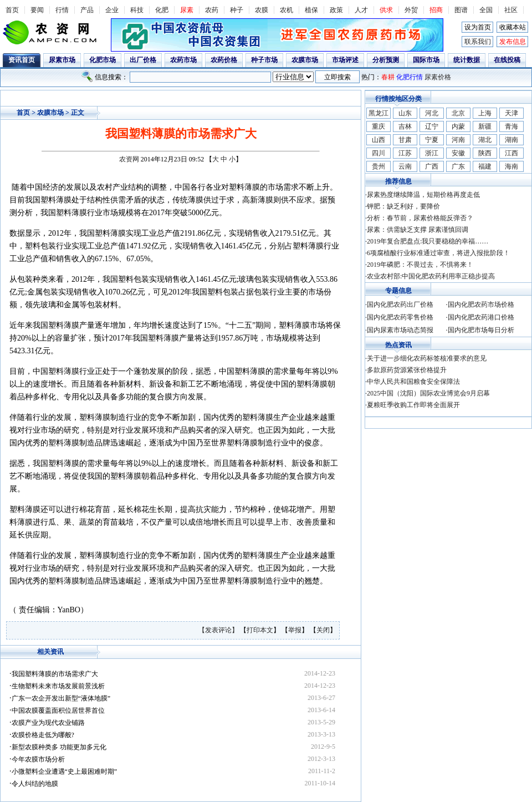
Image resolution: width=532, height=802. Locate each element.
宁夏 (432, 140)
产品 (87, 10)
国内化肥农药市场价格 (481, 304)
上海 (485, 113)
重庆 (378, 126)
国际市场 (426, 60)
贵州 (378, 166)
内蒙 (458, 126)
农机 (287, 10)
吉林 (405, 126)
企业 (112, 10)
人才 (361, 10)
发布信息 (513, 42)
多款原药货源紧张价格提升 (407, 370)
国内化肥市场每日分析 (481, 330)
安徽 (458, 153)
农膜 (262, 10)
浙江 (432, 153)
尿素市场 (62, 60)
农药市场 (183, 60)
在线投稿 (507, 60)
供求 (386, 10)
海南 (511, 166)
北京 (458, 113)
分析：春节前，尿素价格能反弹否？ (420, 218)
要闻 (37, 10)
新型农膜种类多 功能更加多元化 (59, 747)
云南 (405, 166)
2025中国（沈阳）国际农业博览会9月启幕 (428, 393)
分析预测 (386, 60)
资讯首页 (22, 60)
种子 (237, 10)
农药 (212, 10)
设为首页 (478, 27)
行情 (62, 10)
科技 (137, 10)
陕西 (485, 153)
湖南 (511, 140)
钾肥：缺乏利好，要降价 (403, 206)
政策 (336, 10)
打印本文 (260, 630)
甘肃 (405, 140)
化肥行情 (410, 77)
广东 (458, 166)
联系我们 (478, 42)
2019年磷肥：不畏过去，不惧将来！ (420, 265)
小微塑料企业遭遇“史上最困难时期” (65, 771)
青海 (511, 126)
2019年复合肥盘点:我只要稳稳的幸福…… (428, 241)
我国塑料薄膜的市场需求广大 (55, 674)
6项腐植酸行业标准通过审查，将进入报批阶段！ (438, 253)
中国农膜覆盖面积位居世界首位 (58, 710)
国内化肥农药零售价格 (400, 317)
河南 (458, 140)
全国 (486, 10)
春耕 (388, 77)
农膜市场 (305, 60)
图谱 (461, 10)
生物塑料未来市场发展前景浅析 (58, 686)
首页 (12, 10)
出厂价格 (143, 60)
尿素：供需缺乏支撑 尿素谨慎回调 (418, 230)
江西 (511, 153)
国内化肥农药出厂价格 (400, 304)
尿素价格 (438, 77)
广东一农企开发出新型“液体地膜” (61, 698)
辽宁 (432, 126)
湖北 (485, 140)
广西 (432, 166)
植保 (311, 10)
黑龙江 (378, 113)
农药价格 (224, 60)
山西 (378, 140)
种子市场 (264, 60)
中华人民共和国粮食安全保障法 (413, 382)
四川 (378, 153)
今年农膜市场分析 (38, 759)
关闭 (323, 630)
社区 (511, 10)
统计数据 (467, 60)
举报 (295, 630)
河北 (432, 113)
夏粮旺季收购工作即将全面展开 (413, 405)
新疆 (485, 126)
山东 (405, 113)
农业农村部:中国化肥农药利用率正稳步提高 (431, 276)
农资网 (129, 159)
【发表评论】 (219, 630)
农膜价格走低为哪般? (43, 735)
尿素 (187, 10)
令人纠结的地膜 (35, 784)
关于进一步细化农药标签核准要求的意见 (427, 358)
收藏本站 (513, 27)
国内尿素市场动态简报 (400, 330)
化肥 (162, 10)
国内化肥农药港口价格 (481, 317)
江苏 (405, 153)
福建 (485, 166)
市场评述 (345, 60)
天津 (511, 113)
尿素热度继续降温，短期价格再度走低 (423, 195)
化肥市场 (103, 60)
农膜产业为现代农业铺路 (48, 723)
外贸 (411, 10)
